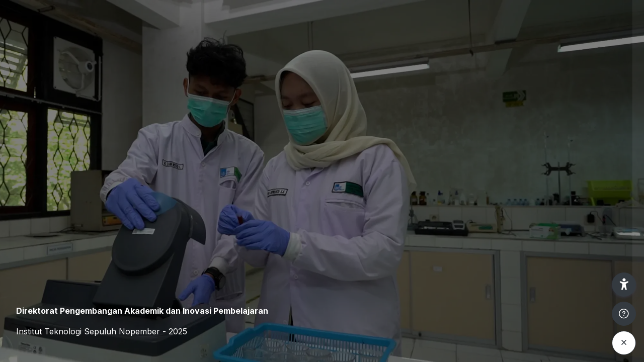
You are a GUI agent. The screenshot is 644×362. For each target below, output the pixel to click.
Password (465, 198)
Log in (538, 273)
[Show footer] (624, 314)
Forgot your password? (593, 245)
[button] (624, 285)
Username (466, 149)
